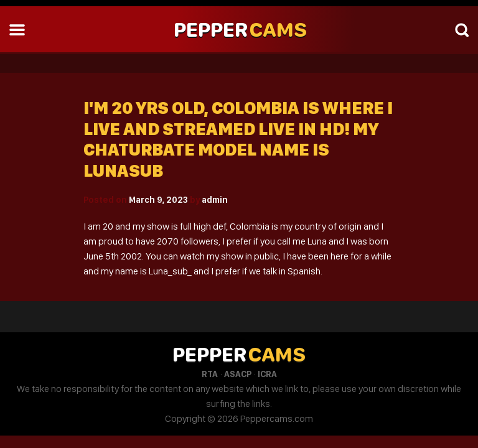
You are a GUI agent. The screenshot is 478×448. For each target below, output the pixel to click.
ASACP (238, 374)
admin (215, 200)
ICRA (267, 374)
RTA (210, 374)
